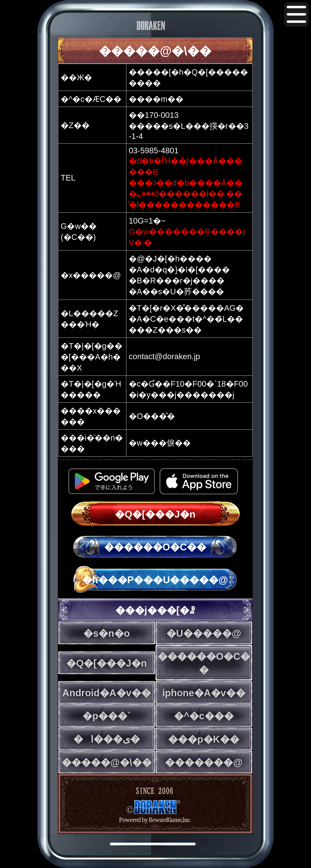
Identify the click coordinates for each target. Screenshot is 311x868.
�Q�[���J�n (155, 514)
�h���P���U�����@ (155, 580)
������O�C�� (155, 547)
